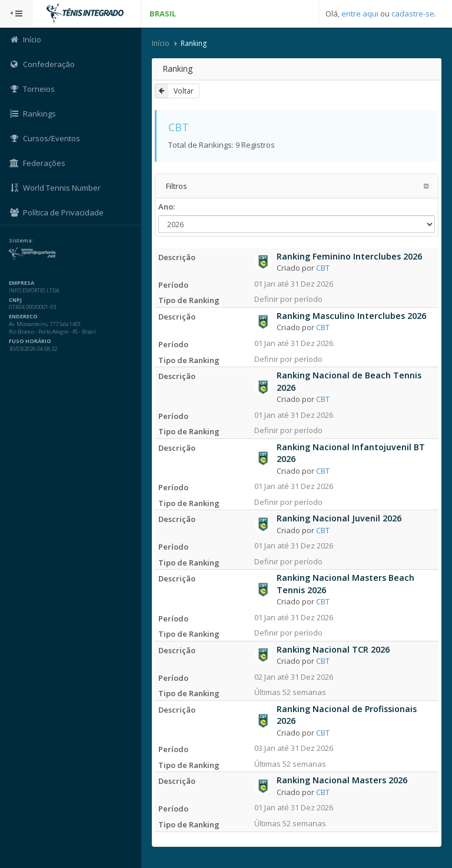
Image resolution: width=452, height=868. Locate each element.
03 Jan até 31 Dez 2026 (294, 748)
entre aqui (360, 14)
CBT (323, 268)
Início (161, 43)
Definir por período (288, 299)
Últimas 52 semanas (290, 692)
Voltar (174, 91)
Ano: (167, 207)
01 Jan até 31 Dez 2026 (294, 284)
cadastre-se (413, 14)
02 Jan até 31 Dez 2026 (294, 677)
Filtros (177, 186)
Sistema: (21, 241)
